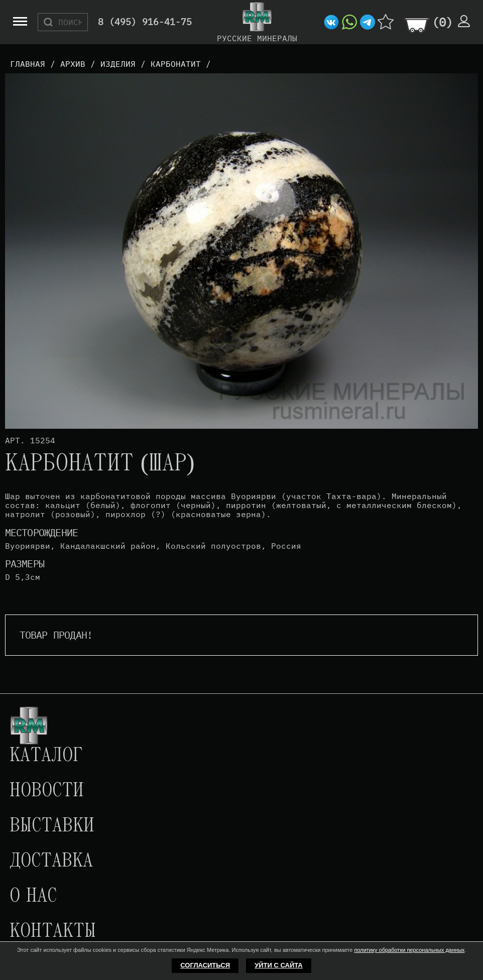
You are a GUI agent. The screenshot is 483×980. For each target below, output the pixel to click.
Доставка (51, 862)
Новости (47, 791)
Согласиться (205, 965)
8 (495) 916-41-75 (145, 22)
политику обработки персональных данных (409, 950)
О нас (33, 897)
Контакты (53, 932)
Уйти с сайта (279, 965)
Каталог (46, 756)
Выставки (52, 826)
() (442, 22)
